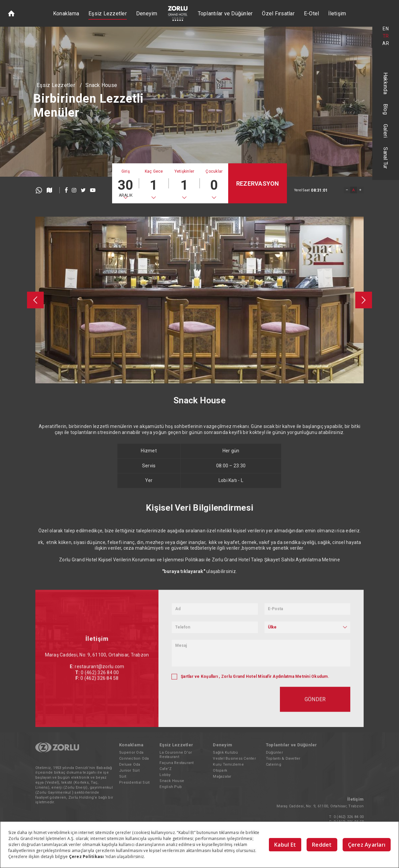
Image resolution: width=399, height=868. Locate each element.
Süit (123, 776)
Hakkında (386, 83)
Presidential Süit (134, 782)
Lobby (165, 775)
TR (386, 36)
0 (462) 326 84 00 (349, 817)
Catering (274, 764)
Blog (386, 109)
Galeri (386, 131)
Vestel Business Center (234, 758)
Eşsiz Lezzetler (108, 13)
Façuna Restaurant (176, 763)
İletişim (337, 13)
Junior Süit (129, 770)
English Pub (171, 787)
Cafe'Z (165, 769)
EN (386, 29)
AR (386, 43)
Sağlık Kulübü (225, 752)
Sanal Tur (386, 158)
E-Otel (312, 13)
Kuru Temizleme (228, 764)
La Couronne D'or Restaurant (176, 755)
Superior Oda (131, 752)
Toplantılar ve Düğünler (225, 13)
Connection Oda (134, 758)
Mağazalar (222, 776)
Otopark (220, 770)
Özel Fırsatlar (278, 13)
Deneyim (147, 13)
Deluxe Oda (130, 764)
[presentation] (35, 300)
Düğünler (274, 752)
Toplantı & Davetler (283, 758)
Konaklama (66, 13)
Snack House (101, 85)
